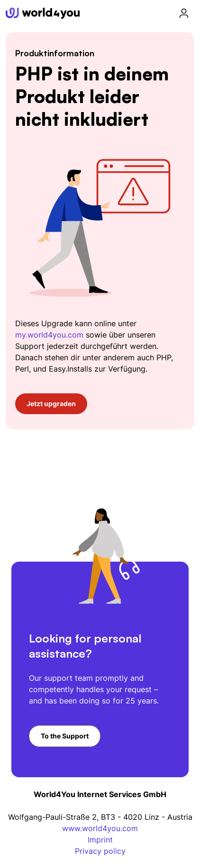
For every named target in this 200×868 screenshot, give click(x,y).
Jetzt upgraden (51, 404)
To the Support (65, 736)
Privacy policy (100, 851)
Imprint (100, 840)
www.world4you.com (100, 828)
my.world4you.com (49, 335)
